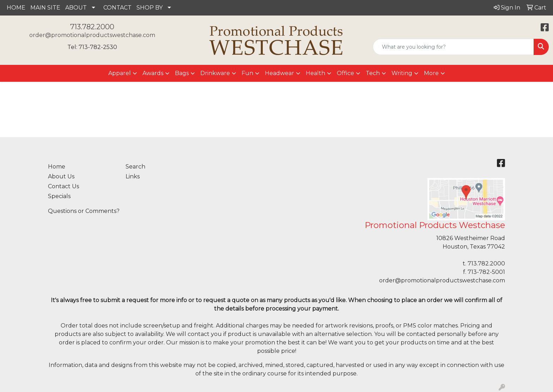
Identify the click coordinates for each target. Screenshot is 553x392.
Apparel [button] (120, 73)
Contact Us (63, 186)
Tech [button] (373, 73)
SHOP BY (150, 8)
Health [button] (315, 73)
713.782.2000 (92, 27)
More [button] (431, 73)
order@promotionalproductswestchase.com (92, 35)
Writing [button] (402, 73)
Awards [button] (153, 73)
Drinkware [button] (215, 73)
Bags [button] (182, 73)
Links (133, 176)
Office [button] (345, 73)
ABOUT (76, 8)
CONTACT (117, 8)
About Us (61, 176)
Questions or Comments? (84, 211)
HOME (16, 8)
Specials (59, 196)
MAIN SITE (45, 8)
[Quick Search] (453, 47)
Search (135, 167)
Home (57, 167)
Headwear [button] (279, 73)
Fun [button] (247, 73)
